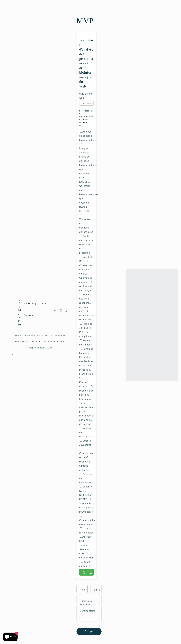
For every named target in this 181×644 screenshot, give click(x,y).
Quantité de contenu (86, 278)
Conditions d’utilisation (161, 370)
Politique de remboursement (159, 364)
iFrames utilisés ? (84, 382)
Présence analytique (86, 332)
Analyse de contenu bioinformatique (88, 136)
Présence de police (86, 391)
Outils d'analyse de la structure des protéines (86, 245)
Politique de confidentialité (160, 367)
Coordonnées (165, 373)
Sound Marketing (154, 358)
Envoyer (89, 632)
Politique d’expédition (147, 373)
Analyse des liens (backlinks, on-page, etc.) (85, 303)
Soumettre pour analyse (86, 572)
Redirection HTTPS (86, 495)
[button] (14, 310)
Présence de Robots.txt (86, 316)
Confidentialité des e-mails (88, 520)
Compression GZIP (87, 453)
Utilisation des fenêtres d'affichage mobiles (86, 362)
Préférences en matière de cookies (156, 376)
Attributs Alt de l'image (88, 428)
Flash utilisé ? (86, 374)
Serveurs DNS (85, 550)
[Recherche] (14, 354)
